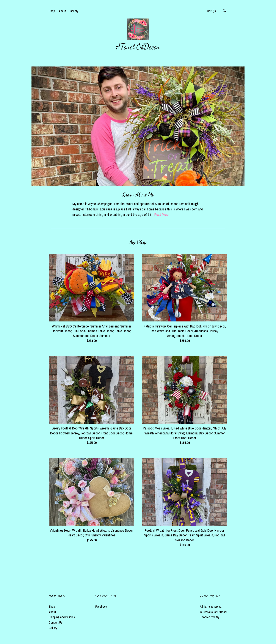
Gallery (74, 11)
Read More (162, 215)
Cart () (211, 11)
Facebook (101, 607)
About (62, 11)
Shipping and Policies (62, 617)
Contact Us (55, 622)
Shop (52, 11)
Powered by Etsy (210, 617)
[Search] (225, 11)
